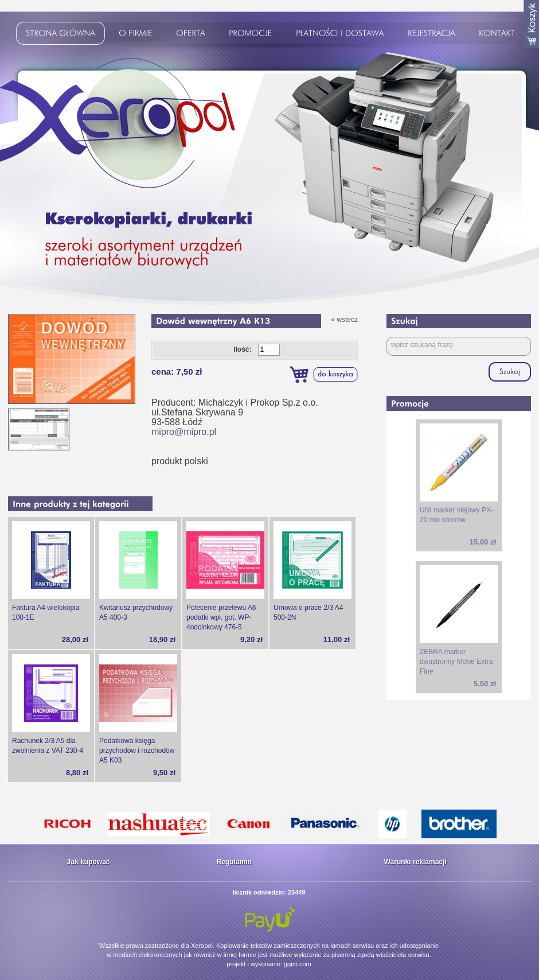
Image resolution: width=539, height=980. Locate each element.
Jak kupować (89, 862)
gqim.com (298, 964)
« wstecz (344, 320)
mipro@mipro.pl (184, 432)
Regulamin (234, 862)
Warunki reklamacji (415, 862)
